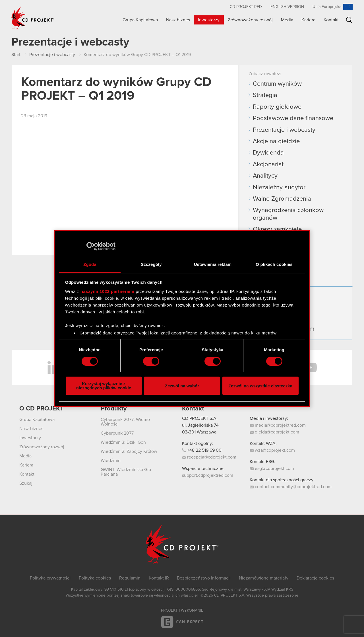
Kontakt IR (159, 578)
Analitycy (265, 176)
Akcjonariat (268, 165)
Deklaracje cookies (315, 578)
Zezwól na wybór (182, 386)
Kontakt (331, 20)
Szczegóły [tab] (151, 264)
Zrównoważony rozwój (250, 20)
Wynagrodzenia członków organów (288, 214)
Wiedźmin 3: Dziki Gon (123, 442)
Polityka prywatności (50, 578)
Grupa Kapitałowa (140, 20)
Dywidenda (268, 153)
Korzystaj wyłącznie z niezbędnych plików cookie (104, 386)
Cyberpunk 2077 (117, 433)
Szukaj (349, 20)
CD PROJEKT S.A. (200, 418)
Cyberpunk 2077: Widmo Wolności (125, 422)
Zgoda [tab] (90, 264)
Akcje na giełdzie (276, 141)
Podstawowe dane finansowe (293, 118)
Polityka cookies (95, 578)
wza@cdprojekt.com (272, 450)
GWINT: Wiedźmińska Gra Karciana (126, 472)
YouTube (310, 367)
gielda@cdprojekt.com (274, 432)
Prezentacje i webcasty (284, 130)
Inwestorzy (209, 20)
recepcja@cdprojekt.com (209, 457)
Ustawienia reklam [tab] (213, 264)
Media (287, 20)
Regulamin (130, 578)
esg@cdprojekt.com (272, 468)
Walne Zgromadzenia (282, 199)
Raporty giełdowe (277, 107)
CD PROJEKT (33, 18)
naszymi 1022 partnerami (107, 291)
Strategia (265, 95)
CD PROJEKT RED (246, 7)
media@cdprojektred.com (278, 425)
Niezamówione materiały (264, 578)
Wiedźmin (111, 461)
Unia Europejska (327, 7)
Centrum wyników (277, 84)
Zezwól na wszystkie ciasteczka (260, 386)
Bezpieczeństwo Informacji (204, 578)
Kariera (308, 20)
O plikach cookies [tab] (274, 264)
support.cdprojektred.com (208, 475)
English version (287, 7)
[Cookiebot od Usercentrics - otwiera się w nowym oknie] (91, 246)
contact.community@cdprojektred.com (291, 487)
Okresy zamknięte (277, 229)
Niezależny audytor (279, 188)
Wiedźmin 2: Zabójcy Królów (129, 451)
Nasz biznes (178, 20)
